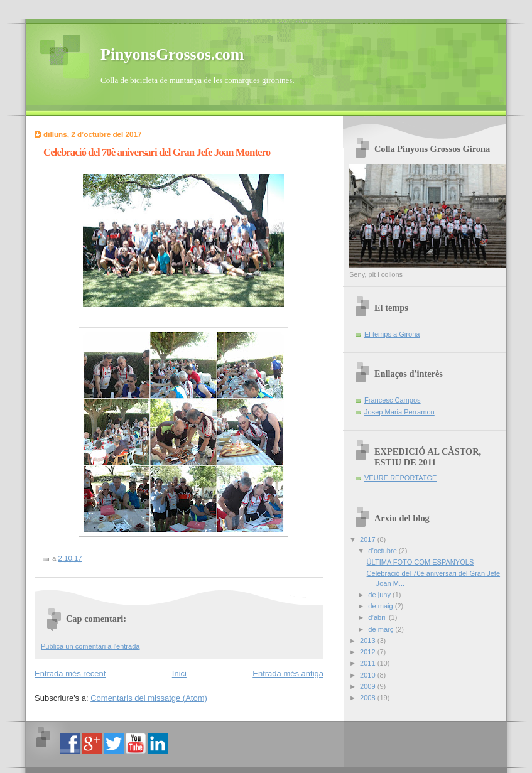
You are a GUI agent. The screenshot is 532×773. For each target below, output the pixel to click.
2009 (369, 686)
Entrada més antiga (288, 673)
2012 (369, 652)
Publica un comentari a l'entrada (90, 646)
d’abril (378, 617)
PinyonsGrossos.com (172, 54)
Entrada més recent (70, 673)
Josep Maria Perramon (399, 412)
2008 (369, 698)
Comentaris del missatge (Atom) (149, 698)
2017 (369, 539)
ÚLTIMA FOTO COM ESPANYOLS (421, 562)
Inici (179, 673)
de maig (381, 606)
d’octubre (383, 551)
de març (382, 629)
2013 (369, 641)
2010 (369, 675)
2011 (369, 663)
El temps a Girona (392, 334)
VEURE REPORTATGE (400, 478)
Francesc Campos (393, 400)
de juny (380, 595)
